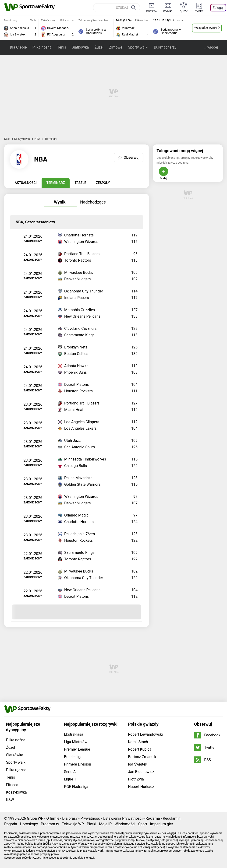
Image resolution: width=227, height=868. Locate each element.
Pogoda (11, 824)
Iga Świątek (138, 764)
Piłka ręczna (16, 770)
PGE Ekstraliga (76, 787)
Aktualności (26, 183)
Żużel (99, 47)
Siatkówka (80, 47)
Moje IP (105, 824)
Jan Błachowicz (141, 772)
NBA (37, 139)
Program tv (50, 824)
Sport (143, 824)
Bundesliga (73, 757)
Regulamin (172, 818)
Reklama (153, 818)
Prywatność (90, 818)
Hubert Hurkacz (141, 787)
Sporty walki (138, 47)
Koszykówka (22, 139)
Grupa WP (35, 818)
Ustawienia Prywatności (123, 818)
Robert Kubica (140, 749)
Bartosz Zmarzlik (142, 757)
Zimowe (116, 47)
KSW (10, 800)
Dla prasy (70, 818)
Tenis (62, 47)
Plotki (92, 824)
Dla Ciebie (18, 47)
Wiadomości (125, 824)
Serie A (70, 772)
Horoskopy (29, 824)
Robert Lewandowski (145, 734)
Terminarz (56, 183)
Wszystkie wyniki (206, 28)
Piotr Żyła (136, 779)
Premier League (77, 749)
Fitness (12, 785)
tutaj (91, 858)
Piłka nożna (42, 47)
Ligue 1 (70, 779)
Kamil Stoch (138, 742)
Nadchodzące (93, 202)
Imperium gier (161, 824)
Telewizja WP (73, 824)
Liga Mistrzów (76, 742)
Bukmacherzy (165, 47)
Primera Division (78, 764)
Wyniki (60, 202)
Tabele (80, 183)
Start (7, 139)
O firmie (53, 818)
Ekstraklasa (74, 734)
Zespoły (103, 183)
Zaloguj (218, 8)
